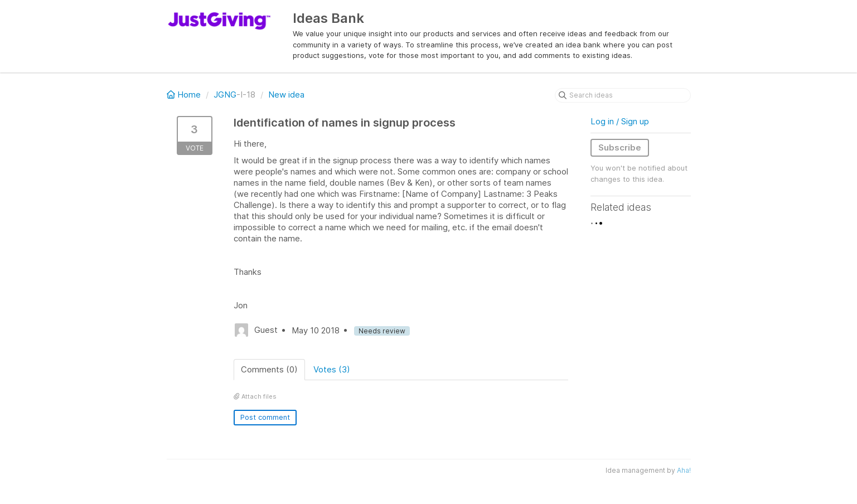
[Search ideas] (623, 95)
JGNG (225, 94)
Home (185, 94)
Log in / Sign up (620, 121)
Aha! (684, 470)
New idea (286, 94)
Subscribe (620, 147)
